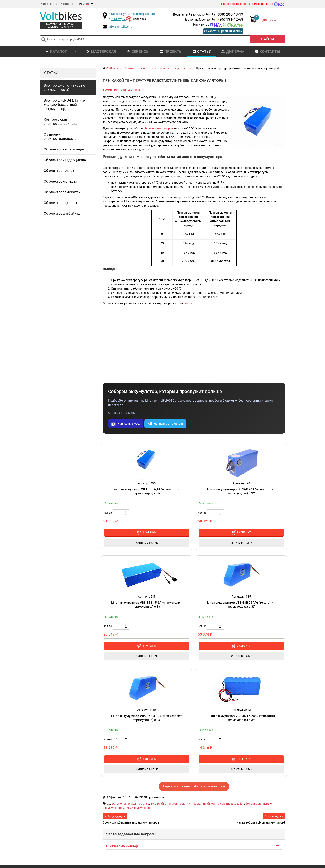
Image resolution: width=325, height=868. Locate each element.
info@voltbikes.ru (120, 27)
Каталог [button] (61, 52)
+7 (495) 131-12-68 (227, 19)
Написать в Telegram (165, 424)
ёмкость (251, 804)
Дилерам (233, 52)
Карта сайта (49, 4)
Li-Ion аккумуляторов (158, 128)
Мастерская (101, 52)
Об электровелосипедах (64, 149)
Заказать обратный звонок (223, 31)
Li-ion (241, 804)
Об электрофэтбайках (62, 213)
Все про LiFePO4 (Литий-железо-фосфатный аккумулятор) (64, 104)
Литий (159, 804)
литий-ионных (211, 804)
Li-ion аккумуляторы (130, 804)
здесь (188, 303)
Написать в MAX (126, 424)
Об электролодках (59, 171)
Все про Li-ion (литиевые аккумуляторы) (64, 87)
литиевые (194, 804)
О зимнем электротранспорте (60, 136)
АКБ (127, 808)
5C (113, 804)
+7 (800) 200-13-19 (227, 14)
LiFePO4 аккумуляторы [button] (123, 846)
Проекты (171, 52)
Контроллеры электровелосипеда (61, 121)
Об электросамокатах (62, 192)
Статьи (202, 52)
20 (109, 804)
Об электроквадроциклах (65, 160)
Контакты (67, 4)
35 (152, 804)
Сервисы (138, 52)
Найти (267, 39)
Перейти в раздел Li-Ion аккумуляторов (194, 786)
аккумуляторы (175, 804)
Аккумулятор (141, 808)
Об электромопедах (60, 181)
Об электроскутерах (60, 203)
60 (148, 804)
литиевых (229, 804)
